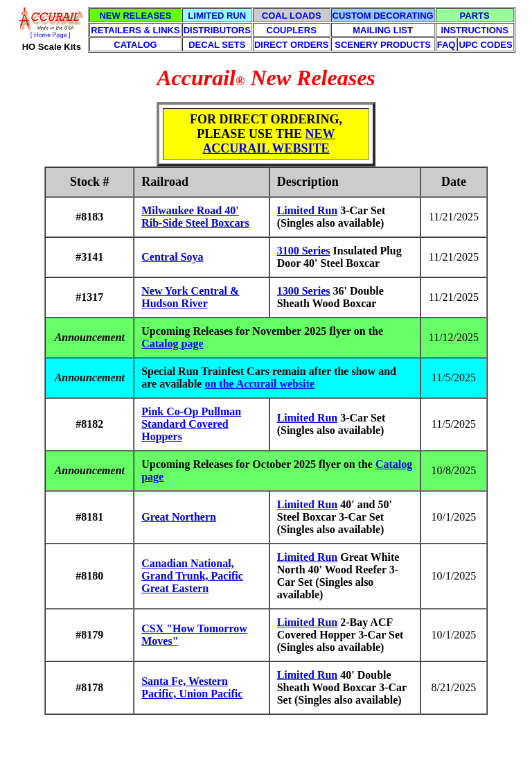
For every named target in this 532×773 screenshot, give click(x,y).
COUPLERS (292, 30)
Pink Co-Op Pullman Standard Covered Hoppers (191, 424)
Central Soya (172, 257)
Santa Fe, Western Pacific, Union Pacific (192, 687)
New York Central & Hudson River (190, 297)
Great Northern (179, 517)
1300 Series (304, 291)
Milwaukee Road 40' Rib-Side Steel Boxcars (195, 217)
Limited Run (308, 210)
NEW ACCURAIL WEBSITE (268, 141)
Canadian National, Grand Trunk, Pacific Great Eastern (192, 576)
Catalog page (172, 344)
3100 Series (304, 251)
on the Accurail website (259, 384)
